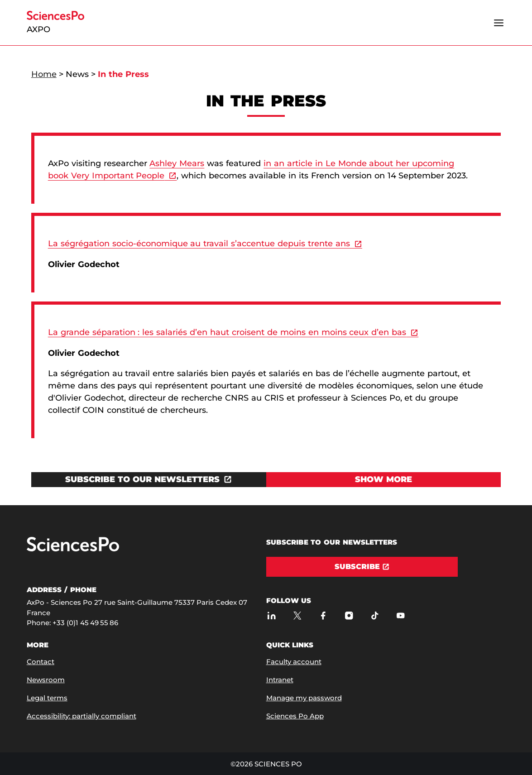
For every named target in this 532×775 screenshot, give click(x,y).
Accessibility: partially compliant (81, 716)
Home (44, 74)
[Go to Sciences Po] (73, 549)
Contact (41, 662)
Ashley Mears (177, 163)
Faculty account (294, 662)
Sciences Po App (295, 716)
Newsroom (46, 680)
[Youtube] (401, 615)
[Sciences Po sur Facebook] (324, 615)
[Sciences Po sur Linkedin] (272, 615)
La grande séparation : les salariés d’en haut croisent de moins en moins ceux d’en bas (227, 332)
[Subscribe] (362, 567)
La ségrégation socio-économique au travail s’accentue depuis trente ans (199, 244)
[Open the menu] (498, 23)
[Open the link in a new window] (149, 480)
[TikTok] (375, 615)
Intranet (280, 680)
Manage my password (304, 698)
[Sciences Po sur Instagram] (349, 615)
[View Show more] (384, 480)
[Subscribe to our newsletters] (149, 480)
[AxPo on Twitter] (298, 615)
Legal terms (47, 698)
